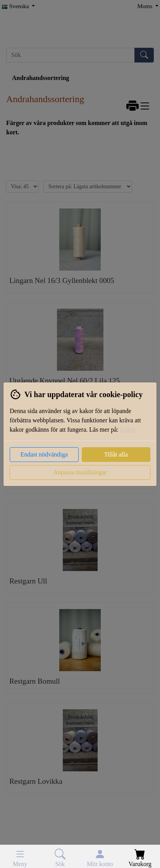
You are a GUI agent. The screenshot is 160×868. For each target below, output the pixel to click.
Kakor (128, 430)
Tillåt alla (116, 454)
